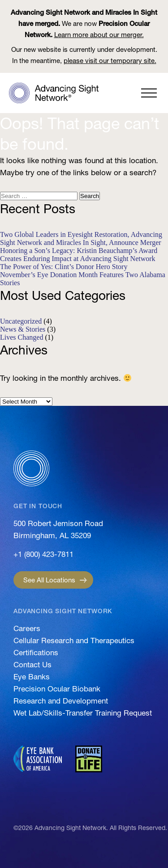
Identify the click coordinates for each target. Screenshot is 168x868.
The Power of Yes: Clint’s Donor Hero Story (64, 267)
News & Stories (23, 329)
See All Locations (49, 580)
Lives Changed (22, 337)
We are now (84, 23)
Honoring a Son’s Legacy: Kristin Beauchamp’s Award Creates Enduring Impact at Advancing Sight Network (79, 255)
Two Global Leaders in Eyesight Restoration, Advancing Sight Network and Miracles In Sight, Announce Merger (81, 238)
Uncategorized (21, 321)
